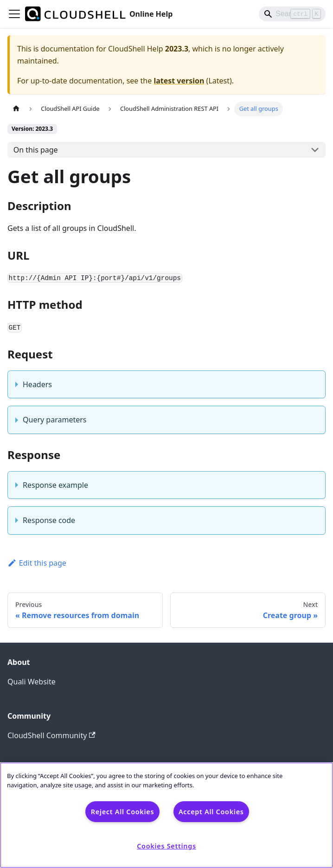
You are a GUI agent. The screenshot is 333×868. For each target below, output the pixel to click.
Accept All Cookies (211, 812)
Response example (55, 485)
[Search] (292, 14)
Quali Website (32, 682)
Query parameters (54, 420)
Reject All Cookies (122, 812)
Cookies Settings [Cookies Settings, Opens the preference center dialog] (166, 846)
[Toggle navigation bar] (14, 14)
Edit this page (37, 563)
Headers (37, 384)
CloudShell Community (51, 735)
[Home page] (16, 109)
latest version (179, 81)
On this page (36, 150)
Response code (49, 520)
